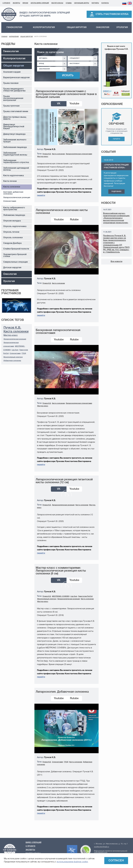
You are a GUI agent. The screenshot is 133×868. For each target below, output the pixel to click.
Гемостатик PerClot (85, 596)
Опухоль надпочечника (15, 226)
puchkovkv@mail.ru (102, 847)
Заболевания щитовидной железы (16, 169)
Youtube (74, 104)
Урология (122, 27)
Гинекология (14, 27)
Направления (14, 37)
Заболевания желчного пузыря (15, 141)
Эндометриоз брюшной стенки (15, 255)
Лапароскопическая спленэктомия (79, 154)
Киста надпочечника (14, 176)
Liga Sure (15, 350)
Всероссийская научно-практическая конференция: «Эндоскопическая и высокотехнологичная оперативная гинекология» (116, 218)
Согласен (116, 861)
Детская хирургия (12, 268)
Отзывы (69, 3)
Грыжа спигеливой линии (16, 112)
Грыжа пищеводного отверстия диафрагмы (14, 90)
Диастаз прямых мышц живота (15, 118)
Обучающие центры (82, 3)
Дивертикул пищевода (14, 134)
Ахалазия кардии (12, 72)
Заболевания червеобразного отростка (16, 162)
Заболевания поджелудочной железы (15, 154)
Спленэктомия (10, 201)
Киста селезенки (12, 187)
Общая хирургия (77, 27)
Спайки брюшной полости (16, 249)
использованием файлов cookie (72, 862)
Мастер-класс (11, 335)
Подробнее (116, 191)
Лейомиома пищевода (14, 215)
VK (59, 104)
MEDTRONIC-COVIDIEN (61, 596)
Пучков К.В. (12, 328)
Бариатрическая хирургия (16, 78)
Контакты (105, 3)
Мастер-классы (57, 3)
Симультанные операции (15, 262)
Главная (4, 37)
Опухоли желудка (12, 221)
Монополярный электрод (13, 357)
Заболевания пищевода (15, 147)
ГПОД (24, 353)
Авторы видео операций (40, 3)
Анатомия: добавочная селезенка (13, 193)
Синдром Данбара (12, 243)
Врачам (25, 3)
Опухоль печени (11, 232)
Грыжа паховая (11, 83)
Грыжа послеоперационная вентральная (13, 98)
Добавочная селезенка (12, 361)
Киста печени (10, 181)
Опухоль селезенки (13, 238)
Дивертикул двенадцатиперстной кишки (14, 127)
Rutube (74, 220)
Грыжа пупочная (11, 106)
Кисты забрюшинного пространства (14, 209)
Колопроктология (44, 27)
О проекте (6, 3)
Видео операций (33, 843)
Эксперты (16, 3)
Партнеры (95, 3)
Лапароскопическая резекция (17, 198)
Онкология (103, 27)
